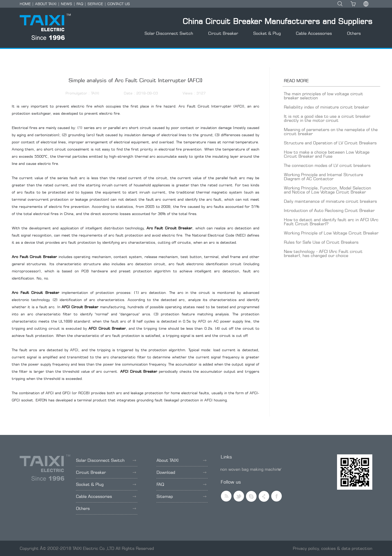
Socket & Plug (267, 33)
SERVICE (95, 4)
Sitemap (181, 496)
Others (354, 33)
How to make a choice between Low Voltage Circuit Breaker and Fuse (327, 154)
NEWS (66, 4)
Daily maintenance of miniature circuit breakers (330, 201)
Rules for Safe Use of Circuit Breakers (321, 242)
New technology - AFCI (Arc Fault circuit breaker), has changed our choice (323, 253)
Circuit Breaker (223, 33)
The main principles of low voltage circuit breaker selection (323, 96)
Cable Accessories (314, 33)
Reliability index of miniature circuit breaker (326, 107)
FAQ (80, 4)
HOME (25, 4)
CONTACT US (119, 4)
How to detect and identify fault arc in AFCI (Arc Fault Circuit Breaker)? (331, 222)
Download (181, 472)
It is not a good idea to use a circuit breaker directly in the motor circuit (327, 118)
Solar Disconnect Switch (169, 33)
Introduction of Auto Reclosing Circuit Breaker (329, 210)
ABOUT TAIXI (46, 4)
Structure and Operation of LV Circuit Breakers (330, 143)
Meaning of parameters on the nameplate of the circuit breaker (331, 132)
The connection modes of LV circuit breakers (327, 165)
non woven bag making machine (250, 469)
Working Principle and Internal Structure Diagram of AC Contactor (323, 177)
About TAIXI (181, 460)
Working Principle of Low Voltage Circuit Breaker (331, 233)
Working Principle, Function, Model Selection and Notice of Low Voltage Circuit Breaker (327, 190)
